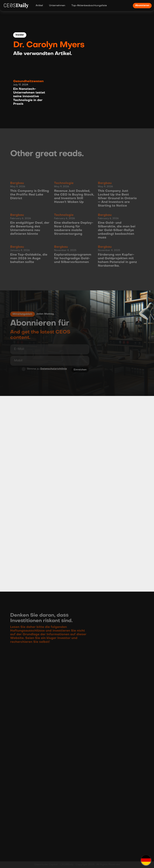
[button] (146, 860)
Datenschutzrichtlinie (53, 369)
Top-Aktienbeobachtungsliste (89, 6)
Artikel (39, 6)
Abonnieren (142, 6)
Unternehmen (57, 6)
